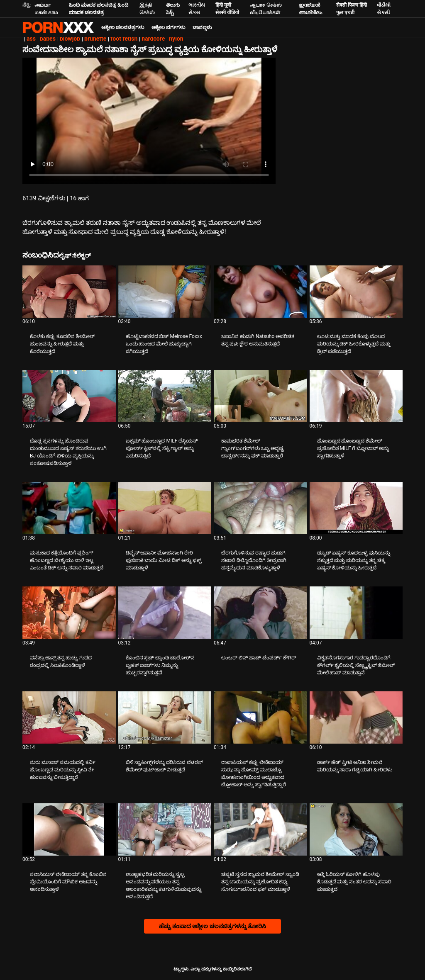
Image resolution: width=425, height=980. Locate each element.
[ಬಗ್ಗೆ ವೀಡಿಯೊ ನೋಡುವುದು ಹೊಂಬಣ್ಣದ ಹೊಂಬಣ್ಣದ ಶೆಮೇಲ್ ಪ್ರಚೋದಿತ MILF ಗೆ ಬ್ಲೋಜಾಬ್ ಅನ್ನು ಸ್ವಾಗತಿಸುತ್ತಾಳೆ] (356, 396)
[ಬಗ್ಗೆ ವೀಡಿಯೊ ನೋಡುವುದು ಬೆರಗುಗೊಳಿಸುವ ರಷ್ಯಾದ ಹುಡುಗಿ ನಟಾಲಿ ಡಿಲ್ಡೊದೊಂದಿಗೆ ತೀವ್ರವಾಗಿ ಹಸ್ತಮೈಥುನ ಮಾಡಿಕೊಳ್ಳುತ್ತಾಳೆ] (260, 508)
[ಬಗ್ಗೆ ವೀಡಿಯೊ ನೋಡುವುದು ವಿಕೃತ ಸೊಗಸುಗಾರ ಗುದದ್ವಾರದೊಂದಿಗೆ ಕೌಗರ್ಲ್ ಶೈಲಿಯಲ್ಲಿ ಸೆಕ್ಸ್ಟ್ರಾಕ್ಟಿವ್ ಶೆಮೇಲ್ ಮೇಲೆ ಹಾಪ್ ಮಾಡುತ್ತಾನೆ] (356, 613)
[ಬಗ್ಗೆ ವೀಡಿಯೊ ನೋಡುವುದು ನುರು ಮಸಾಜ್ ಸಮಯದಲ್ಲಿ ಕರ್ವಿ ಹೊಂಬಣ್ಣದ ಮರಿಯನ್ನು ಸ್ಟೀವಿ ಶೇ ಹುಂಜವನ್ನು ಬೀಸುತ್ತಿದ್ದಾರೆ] (69, 717)
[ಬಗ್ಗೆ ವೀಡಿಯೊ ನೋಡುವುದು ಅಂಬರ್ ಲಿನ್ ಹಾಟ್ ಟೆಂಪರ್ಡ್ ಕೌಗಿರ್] (260, 613)
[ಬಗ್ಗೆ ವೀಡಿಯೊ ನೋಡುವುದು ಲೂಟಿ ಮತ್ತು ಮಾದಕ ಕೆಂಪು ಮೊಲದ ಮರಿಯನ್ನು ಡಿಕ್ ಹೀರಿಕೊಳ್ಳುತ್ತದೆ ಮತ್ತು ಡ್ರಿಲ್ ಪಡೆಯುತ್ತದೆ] (356, 292)
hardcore (153, 39)
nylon (176, 39)
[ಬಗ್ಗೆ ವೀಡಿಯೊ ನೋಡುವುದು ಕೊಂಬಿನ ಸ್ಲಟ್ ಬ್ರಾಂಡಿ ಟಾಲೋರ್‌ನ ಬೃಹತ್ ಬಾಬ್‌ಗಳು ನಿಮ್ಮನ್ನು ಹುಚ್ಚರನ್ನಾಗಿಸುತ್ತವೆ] (165, 613)
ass (31, 39)
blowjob (70, 39)
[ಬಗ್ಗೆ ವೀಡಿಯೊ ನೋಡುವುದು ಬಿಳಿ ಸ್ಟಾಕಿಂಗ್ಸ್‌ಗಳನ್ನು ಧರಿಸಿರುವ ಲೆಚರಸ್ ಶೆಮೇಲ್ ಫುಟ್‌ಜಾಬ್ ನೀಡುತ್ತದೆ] (165, 717)
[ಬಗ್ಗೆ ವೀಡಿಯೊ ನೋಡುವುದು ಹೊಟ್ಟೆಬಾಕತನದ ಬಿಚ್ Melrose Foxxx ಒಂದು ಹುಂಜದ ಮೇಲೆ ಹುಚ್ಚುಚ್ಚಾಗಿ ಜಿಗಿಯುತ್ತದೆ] (165, 292)
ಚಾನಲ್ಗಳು (202, 27)
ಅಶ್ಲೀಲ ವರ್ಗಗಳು (168, 27)
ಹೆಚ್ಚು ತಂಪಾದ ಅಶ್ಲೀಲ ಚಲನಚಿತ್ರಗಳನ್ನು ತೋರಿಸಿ (213, 926)
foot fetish (124, 39)
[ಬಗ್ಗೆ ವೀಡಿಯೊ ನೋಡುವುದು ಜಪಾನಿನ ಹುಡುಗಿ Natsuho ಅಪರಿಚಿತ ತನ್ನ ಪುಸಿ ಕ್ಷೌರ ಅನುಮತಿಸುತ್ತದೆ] (260, 292)
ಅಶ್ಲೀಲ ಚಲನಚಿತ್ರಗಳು (123, 27)
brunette (95, 39)
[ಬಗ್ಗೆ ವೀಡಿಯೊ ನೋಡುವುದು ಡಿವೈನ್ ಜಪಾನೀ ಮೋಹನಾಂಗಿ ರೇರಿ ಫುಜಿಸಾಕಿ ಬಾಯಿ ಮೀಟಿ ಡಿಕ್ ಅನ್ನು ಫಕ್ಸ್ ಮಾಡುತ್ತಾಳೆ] (165, 508)
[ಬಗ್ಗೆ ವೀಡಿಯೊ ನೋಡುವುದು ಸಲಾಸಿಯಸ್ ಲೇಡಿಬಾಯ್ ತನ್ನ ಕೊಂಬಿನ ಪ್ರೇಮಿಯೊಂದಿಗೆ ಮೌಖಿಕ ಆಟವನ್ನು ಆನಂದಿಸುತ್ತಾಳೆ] (69, 829)
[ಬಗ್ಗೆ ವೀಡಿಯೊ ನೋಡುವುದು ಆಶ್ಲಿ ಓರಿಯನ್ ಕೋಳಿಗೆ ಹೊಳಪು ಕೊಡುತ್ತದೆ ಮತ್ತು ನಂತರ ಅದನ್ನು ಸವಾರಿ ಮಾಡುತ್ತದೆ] (356, 829)
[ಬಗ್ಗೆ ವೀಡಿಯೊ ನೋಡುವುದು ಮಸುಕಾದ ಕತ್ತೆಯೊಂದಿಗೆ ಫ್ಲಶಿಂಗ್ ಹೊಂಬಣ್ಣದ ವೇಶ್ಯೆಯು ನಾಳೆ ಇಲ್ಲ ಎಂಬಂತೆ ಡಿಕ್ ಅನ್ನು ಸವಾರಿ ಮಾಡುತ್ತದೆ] (69, 508)
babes (48, 39)
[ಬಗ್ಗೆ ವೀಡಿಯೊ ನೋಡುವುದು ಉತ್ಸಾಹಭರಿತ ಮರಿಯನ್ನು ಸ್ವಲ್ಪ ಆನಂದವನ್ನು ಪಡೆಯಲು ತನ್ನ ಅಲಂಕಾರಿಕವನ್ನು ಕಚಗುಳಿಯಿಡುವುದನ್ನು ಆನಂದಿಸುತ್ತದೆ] (165, 829)
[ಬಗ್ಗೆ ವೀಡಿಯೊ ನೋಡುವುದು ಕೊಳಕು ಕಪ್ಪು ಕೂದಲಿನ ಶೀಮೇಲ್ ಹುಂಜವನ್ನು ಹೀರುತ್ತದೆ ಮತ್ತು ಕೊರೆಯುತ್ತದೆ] (69, 292)
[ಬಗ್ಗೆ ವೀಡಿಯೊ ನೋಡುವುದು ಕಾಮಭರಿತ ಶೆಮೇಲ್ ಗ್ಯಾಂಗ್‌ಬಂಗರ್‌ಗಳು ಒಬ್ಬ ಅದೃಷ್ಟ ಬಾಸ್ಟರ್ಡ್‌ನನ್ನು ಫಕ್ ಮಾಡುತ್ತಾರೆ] (260, 396)
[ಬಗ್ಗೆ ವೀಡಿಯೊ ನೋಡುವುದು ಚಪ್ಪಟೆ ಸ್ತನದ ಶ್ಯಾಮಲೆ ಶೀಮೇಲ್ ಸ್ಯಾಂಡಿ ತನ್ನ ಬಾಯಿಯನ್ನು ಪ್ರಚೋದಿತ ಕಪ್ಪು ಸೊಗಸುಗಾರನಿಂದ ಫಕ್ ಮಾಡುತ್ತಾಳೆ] (260, 829)
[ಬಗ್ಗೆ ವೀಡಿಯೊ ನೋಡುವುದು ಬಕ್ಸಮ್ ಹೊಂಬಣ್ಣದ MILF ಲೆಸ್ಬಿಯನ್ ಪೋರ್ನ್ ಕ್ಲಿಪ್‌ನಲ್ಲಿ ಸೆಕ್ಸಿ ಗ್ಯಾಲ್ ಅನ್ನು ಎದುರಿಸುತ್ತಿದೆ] (165, 396)
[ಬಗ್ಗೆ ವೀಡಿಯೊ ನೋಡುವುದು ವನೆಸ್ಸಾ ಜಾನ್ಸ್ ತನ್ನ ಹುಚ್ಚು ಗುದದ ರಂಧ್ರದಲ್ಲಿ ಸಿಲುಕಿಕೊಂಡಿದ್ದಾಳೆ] (69, 613)
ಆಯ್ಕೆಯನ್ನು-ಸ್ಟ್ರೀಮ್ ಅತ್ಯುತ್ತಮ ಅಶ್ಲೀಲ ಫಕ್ (58, 27)
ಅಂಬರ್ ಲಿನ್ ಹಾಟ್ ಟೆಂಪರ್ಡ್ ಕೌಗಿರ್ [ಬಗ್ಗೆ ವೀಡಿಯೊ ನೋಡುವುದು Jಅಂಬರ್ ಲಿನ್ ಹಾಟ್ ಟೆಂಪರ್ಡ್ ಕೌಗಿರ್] (259, 658)
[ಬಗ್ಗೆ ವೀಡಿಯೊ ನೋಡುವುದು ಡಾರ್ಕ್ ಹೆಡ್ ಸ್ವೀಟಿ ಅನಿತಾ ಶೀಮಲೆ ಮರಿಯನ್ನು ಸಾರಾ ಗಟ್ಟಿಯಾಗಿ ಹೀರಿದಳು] (356, 717)
